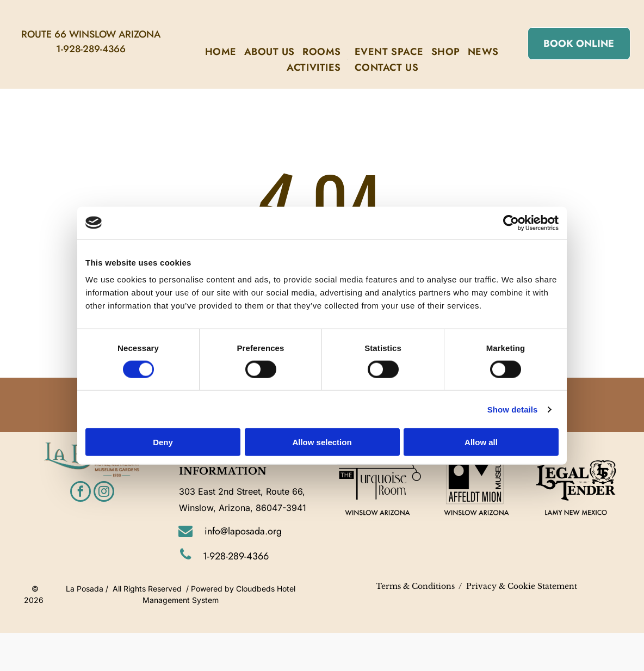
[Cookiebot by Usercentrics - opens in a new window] (511, 223)
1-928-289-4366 (91, 49)
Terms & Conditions (415, 586)
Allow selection (322, 442)
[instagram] (104, 493)
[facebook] (81, 493)
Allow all (481, 442)
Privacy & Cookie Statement (522, 586)
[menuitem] (221, 52)
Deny (163, 442)
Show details (513, 409)
